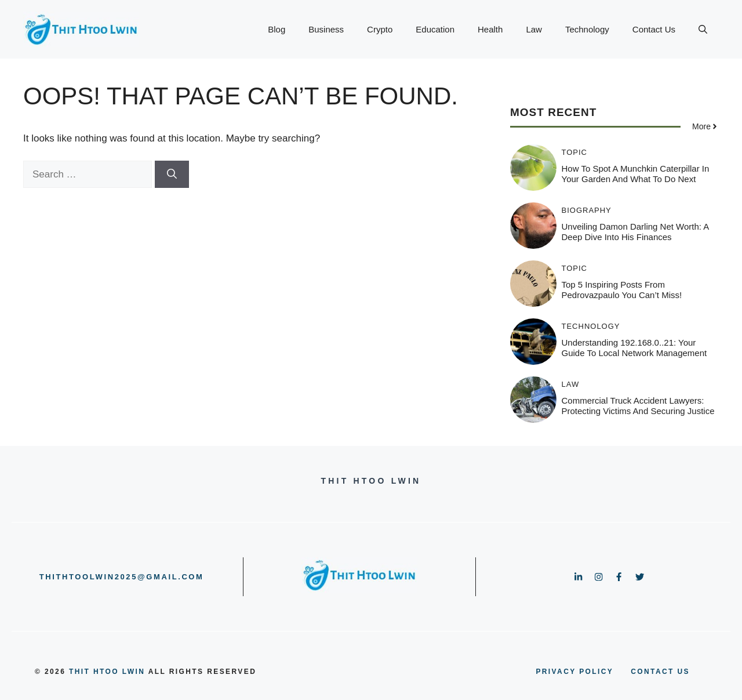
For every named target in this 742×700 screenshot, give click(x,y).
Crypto (380, 29)
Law (534, 29)
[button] (703, 30)
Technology (587, 29)
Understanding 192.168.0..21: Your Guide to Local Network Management (634, 348)
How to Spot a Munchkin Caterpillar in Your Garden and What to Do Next (636, 174)
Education (435, 29)
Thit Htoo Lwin (107, 672)
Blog (277, 29)
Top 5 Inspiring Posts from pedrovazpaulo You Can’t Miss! (622, 290)
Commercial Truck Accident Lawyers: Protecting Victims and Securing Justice (638, 406)
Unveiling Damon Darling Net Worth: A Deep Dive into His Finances (635, 232)
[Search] (172, 175)
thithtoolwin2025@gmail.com (122, 577)
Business (326, 29)
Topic (575, 152)
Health (490, 29)
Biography (587, 210)
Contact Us (654, 29)
